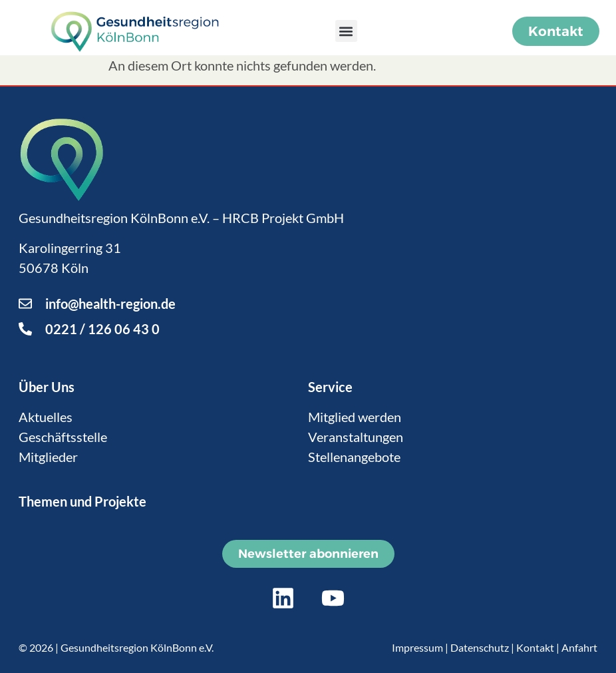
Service (330, 387)
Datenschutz (480, 647)
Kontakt (535, 647)
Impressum (417, 647)
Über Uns (47, 387)
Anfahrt (579, 647)
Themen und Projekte (82, 501)
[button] (346, 31)
